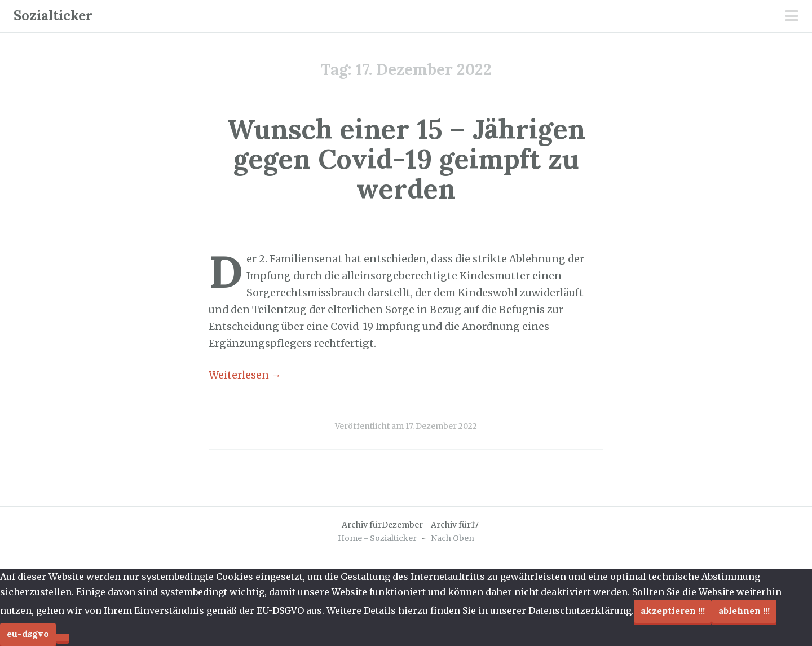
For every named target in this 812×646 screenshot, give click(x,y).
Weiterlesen (245, 375)
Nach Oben (453, 538)
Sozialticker (53, 16)
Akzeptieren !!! (673, 610)
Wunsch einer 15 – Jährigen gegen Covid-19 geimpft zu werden (406, 159)
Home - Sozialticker (377, 538)
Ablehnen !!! (744, 610)
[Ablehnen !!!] (63, 638)
